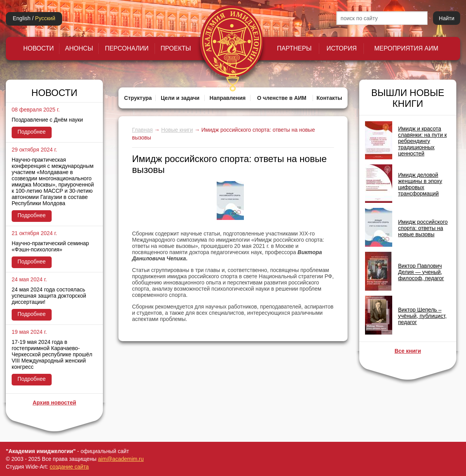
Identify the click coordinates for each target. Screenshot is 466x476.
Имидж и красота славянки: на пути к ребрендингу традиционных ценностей (423, 141)
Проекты (176, 48)
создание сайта (69, 467)
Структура (138, 98)
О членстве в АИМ (282, 98)
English (22, 18)
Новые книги (177, 130)
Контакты (329, 98)
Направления (228, 98)
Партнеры (294, 48)
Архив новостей (54, 403)
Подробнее (32, 132)
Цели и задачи (180, 98)
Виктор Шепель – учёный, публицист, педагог (422, 316)
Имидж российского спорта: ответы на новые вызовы (423, 228)
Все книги (408, 351)
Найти (447, 18)
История (342, 48)
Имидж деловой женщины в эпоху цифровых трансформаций (420, 184)
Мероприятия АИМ (406, 48)
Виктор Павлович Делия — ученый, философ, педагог (421, 272)
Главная (142, 130)
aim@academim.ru (121, 459)
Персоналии (127, 48)
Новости (39, 48)
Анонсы (79, 48)
